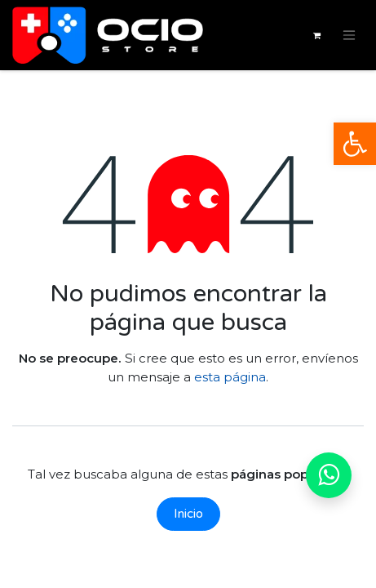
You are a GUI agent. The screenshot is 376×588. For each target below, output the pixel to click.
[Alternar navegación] (349, 36)
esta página (230, 377)
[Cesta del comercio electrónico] (316, 35)
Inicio (188, 514)
